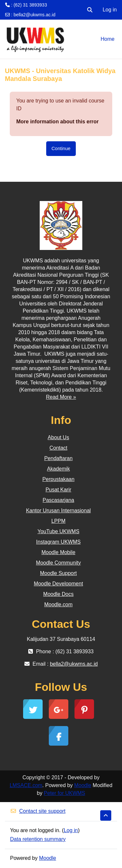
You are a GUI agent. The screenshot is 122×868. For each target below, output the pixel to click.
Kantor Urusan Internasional (58, 511)
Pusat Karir (58, 490)
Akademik (58, 469)
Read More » (61, 397)
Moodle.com (58, 604)
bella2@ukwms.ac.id (35, 15)
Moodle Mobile (58, 552)
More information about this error (57, 122)
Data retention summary (38, 839)
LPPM (59, 521)
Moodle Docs (58, 594)
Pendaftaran (58, 458)
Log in (110, 10)
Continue (61, 148)
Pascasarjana (58, 500)
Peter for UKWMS (65, 793)
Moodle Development (58, 584)
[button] (90, 10)
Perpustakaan (58, 479)
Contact (58, 448)
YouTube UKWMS (58, 531)
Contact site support (38, 811)
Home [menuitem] (108, 39)
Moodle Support (58, 573)
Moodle (83, 785)
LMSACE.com (26, 785)
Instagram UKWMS (58, 542)
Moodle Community (59, 563)
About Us (59, 437)
